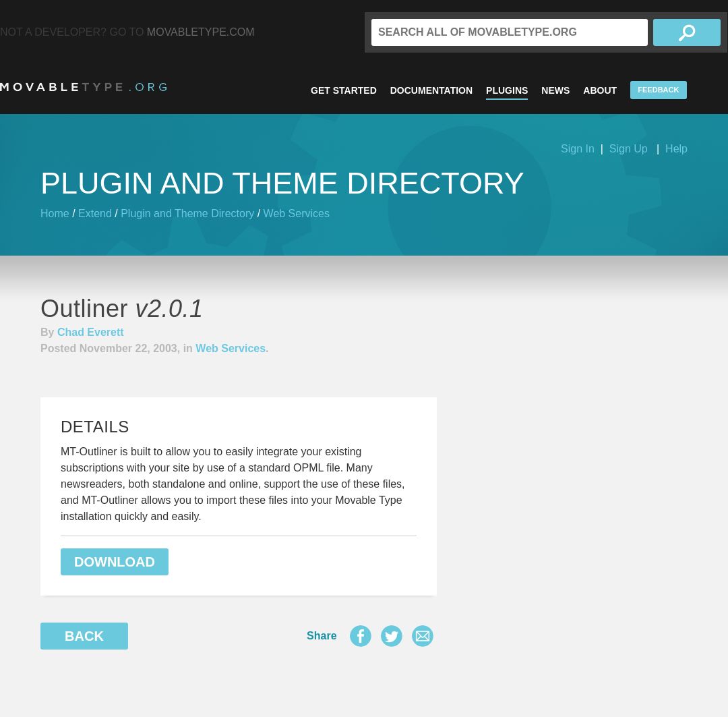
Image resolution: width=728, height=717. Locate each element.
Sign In (578, 149)
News (555, 90)
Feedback (658, 90)
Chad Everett (91, 332)
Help (676, 149)
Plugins (507, 90)
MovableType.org (83, 87)
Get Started (344, 90)
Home (55, 213)
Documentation (431, 90)
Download (115, 562)
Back (84, 636)
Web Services (297, 213)
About (600, 90)
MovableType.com (201, 32)
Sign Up (629, 149)
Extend (95, 213)
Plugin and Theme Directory (187, 213)
